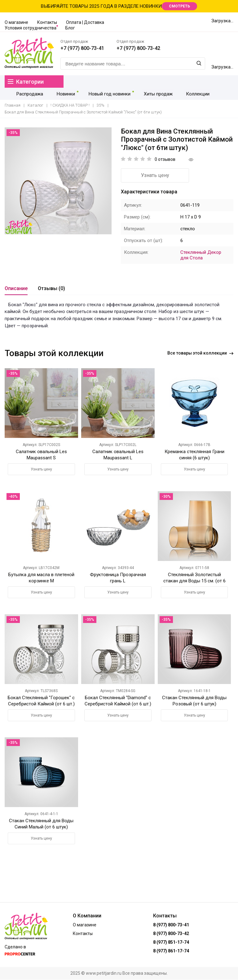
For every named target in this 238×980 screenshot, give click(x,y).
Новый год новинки (105, 94)
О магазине (16, 22)
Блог (70, 28)
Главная (13, 106)
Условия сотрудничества (31, 28)
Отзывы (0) (51, 289)
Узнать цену (155, 176)
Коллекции (190, 94)
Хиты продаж (152, 94)
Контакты (47, 22)
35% (101, 106)
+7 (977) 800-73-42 (138, 48)
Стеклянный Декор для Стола (201, 255)
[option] (58, 181)
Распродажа (28, 94)
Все (200, 353)
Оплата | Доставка (85, 22)
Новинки (62, 94)
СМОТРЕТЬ (179, 6)
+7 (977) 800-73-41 (82, 48)
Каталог (35, 106)
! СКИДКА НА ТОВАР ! (70, 106)
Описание (16, 289)
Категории (26, 82)
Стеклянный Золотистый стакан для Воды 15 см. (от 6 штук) (194, 581)
